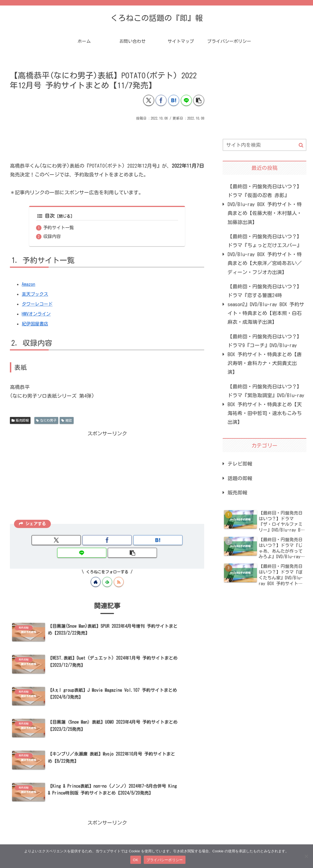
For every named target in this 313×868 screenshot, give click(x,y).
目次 (46, 216)
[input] (265, 145)
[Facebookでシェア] (161, 100)
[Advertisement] (107, 139)
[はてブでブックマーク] (174, 100)
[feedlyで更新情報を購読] (107, 570)
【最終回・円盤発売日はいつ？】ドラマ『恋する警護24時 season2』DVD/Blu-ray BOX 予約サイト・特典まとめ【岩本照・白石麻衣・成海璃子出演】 (266, 304)
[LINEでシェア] (186, 100)
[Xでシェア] (149, 100)
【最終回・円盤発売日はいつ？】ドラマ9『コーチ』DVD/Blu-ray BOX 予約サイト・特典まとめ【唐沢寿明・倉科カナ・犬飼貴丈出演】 (265, 354)
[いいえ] (306, 856)
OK (136, 860)
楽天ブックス (37, 295)
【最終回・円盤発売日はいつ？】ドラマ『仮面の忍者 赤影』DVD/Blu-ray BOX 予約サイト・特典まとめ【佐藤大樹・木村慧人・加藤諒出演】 (265, 204)
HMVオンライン (38, 314)
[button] (199, 100)
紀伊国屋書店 (37, 324)
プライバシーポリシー (165, 860)
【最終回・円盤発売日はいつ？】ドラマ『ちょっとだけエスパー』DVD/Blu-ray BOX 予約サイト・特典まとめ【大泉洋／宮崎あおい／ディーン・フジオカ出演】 (265, 254)
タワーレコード (39, 305)
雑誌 (67, 421)
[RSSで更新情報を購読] (119, 570)
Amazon (29, 285)
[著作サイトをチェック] (96, 570)
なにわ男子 (46, 421)
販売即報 (20, 421)
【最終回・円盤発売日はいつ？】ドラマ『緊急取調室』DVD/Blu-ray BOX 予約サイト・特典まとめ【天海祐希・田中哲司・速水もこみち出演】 (266, 404)
